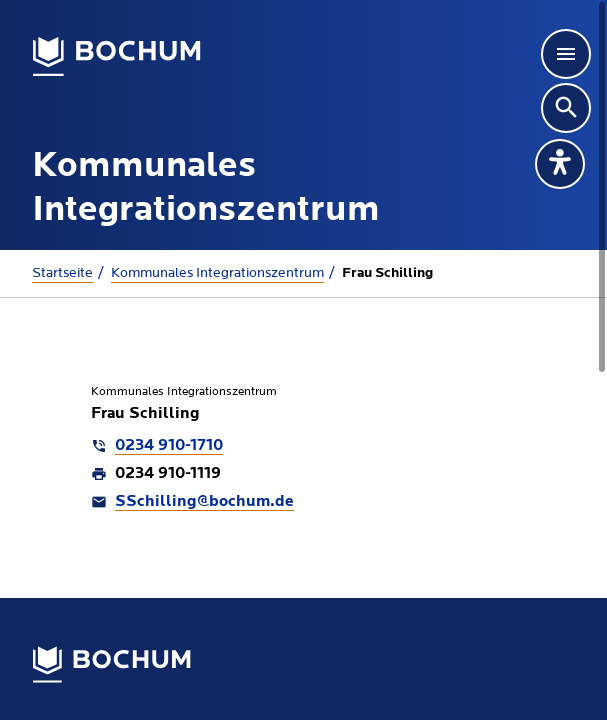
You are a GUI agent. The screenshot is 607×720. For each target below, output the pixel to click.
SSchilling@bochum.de (204, 502)
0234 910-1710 (169, 446)
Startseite (62, 273)
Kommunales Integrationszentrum (217, 273)
